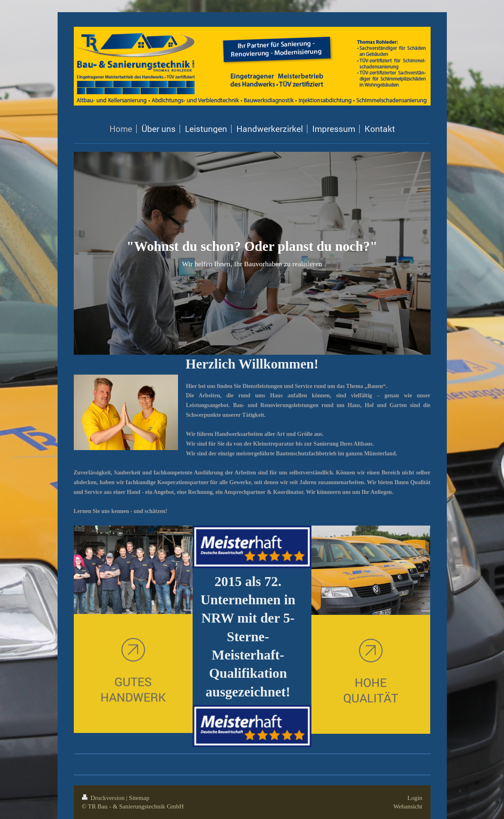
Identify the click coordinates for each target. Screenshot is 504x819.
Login (415, 798)
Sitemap (139, 798)
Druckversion (104, 798)
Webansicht (408, 806)
